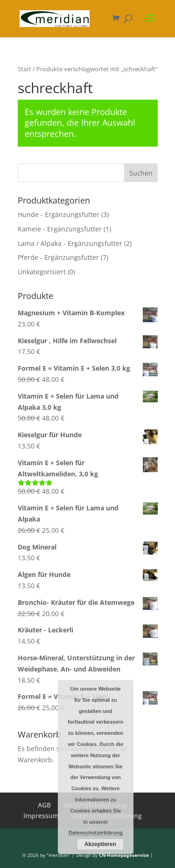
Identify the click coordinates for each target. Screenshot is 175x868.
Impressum (41, 816)
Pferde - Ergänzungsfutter (58, 257)
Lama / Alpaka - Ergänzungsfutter (70, 243)
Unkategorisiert (42, 272)
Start (24, 69)
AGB (44, 805)
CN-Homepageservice (124, 855)
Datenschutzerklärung (96, 833)
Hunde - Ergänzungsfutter (59, 214)
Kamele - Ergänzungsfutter (60, 229)
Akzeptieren (100, 844)
